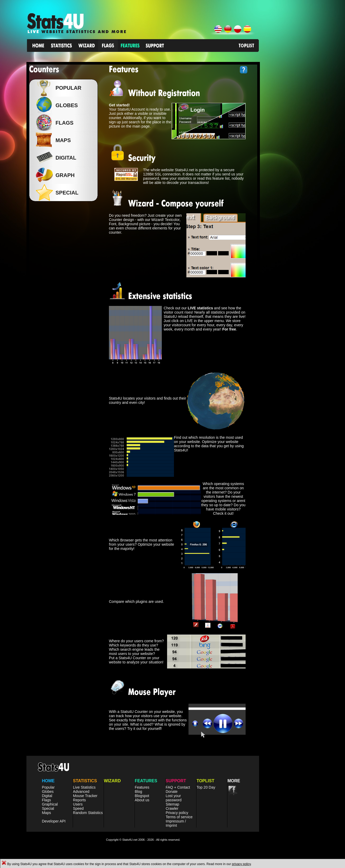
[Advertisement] (305, 119)
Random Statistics (88, 813)
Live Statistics (84, 787)
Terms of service (179, 817)
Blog (139, 792)
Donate (172, 792)
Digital (47, 796)
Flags (46, 800)
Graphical (50, 804)
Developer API (54, 821)
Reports (79, 800)
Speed (78, 808)
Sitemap (172, 804)
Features (142, 787)
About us (142, 800)
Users (78, 804)
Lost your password (174, 798)
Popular (67, 88)
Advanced (81, 792)
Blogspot (142, 796)
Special (48, 808)
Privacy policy (177, 813)
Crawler (172, 808)
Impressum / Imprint (176, 823)
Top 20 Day (206, 787)
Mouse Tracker (85, 796)
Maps (46, 813)
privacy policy (241, 864)
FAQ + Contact (178, 787)
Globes (65, 105)
